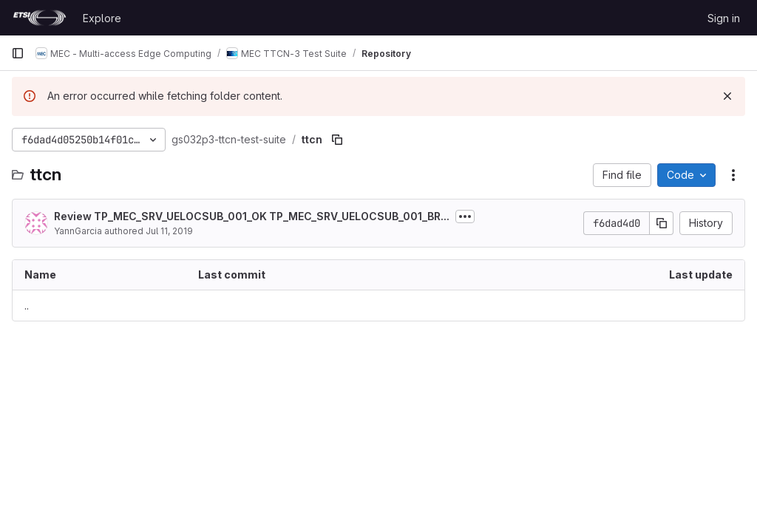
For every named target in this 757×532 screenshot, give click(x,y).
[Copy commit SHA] (662, 223)
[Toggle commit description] (465, 216)
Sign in (724, 18)
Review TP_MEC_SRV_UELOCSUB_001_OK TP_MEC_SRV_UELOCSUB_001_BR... (252, 216)
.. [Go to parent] (27, 306)
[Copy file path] (337, 140)
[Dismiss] (727, 96)
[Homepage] (40, 18)
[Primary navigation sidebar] (18, 53)
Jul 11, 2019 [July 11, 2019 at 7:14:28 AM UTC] (169, 231)
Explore (102, 18)
